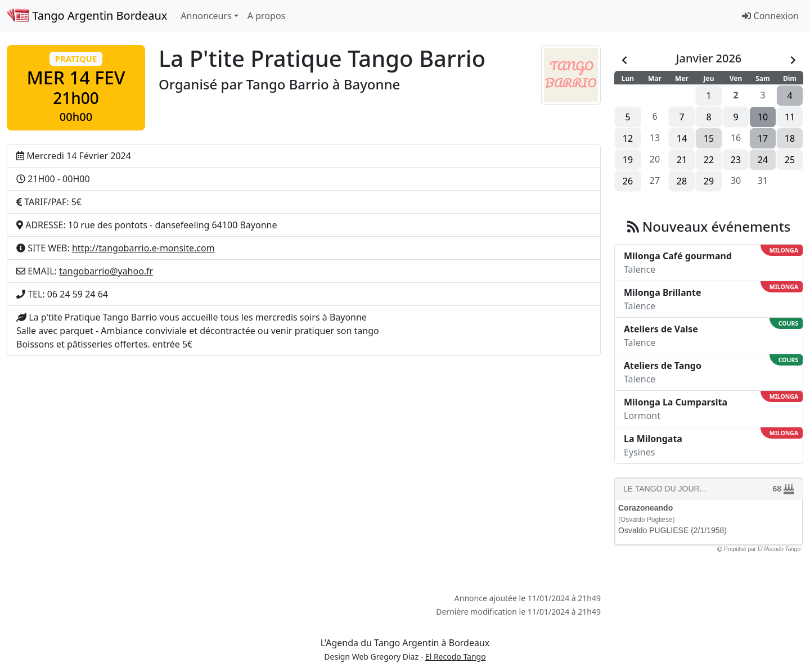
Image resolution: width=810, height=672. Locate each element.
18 (790, 138)
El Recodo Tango (456, 657)
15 (709, 138)
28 (682, 181)
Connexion (770, 16)
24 (763, 160)
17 (763, 138)
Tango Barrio (288, 84)
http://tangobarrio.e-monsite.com (143, 248)
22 (709, 160)
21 (682, 160)
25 (790, 160)
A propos (266, 16)
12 (628, 138)
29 (709, 181)
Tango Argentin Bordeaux (87, 15)
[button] (76, 88)
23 (736, 160)
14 (682, 138)
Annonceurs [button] (206, 16)
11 (790, 117)
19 (628, 160)
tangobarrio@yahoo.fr (106, 271)
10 (763, 117)
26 (628, 181)
